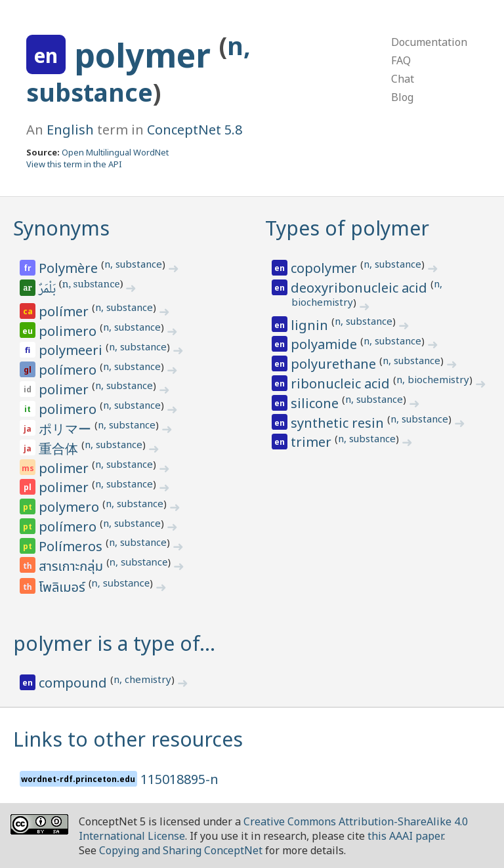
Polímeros (72, 546)
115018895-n (179, 779)
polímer (65, 311)
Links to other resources (128, 739)
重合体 (60, 448)
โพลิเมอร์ (64, 588)
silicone (316, 403)
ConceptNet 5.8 (195, 130)
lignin (311, 325)
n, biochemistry (433, 379)
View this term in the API (74, 164)
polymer (147, 55)
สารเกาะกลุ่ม (73, 567)
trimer (313, 442)
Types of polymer (347, 228)
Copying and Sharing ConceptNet (181, 850)
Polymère (70, 268)
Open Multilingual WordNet (115, 152)
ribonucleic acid (342, 383)
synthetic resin (339, 423)
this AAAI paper (405, 836)
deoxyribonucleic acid (361, 288)
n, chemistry (142, 679)
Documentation (429, 42)
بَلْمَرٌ (48, 290)
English (70, 130)
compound (74, 683)
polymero (71, 507)
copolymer (325, 268)
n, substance (133, 264)
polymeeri (72, 350)
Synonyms (61, 228)
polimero (69, 331)
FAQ (401, 60)
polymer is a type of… (114, 643)
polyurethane (335, 364)
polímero (69, 370)
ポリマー (67, 429)
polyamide (325, 344)
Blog (402, 97)
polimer (65, 389)
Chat (403, 79)
